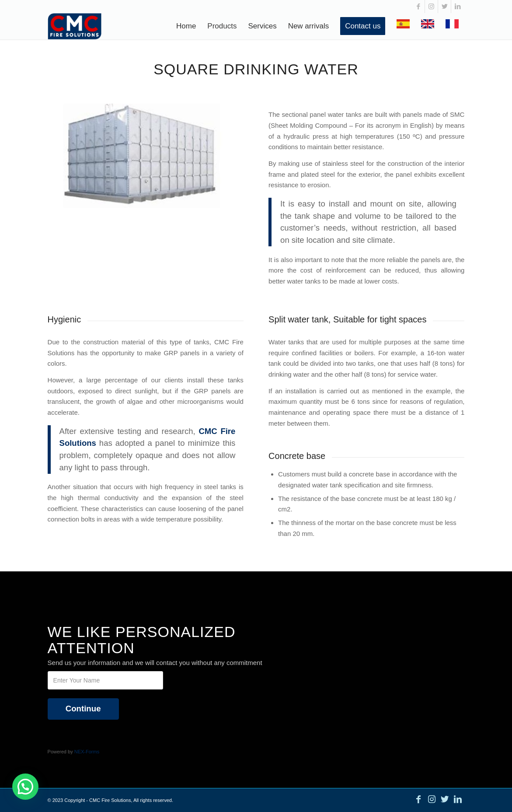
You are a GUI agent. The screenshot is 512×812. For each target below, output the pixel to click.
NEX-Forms (87, 752)
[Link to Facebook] (418, 7)
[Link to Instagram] (431, 7)
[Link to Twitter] (444, 7)
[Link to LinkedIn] (458, 7)
